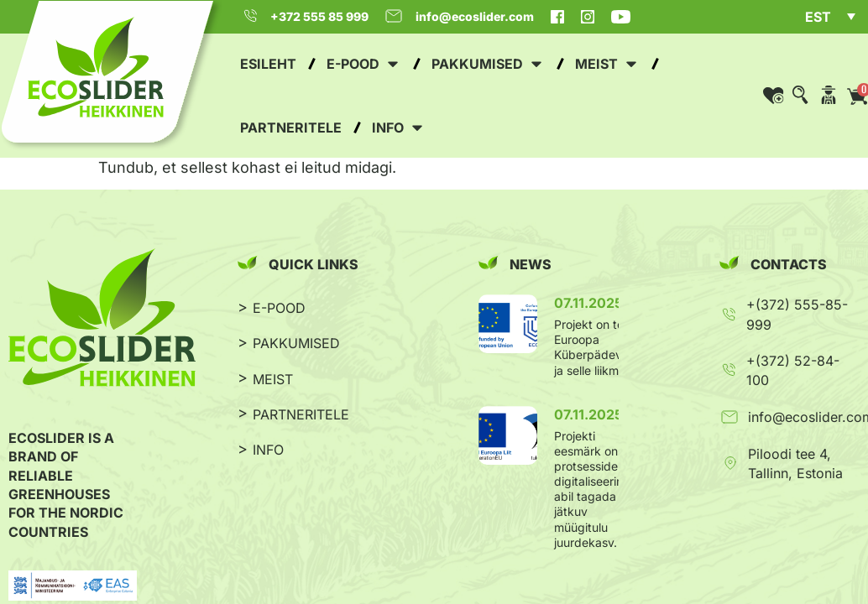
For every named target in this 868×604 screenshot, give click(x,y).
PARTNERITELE (301, 414)
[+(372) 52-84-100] (729, 370)
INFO (268, 450)
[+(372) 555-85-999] (729, 315)
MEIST (273, 379)
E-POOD (279, 308)
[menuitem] (830, 16)
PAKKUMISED (296, 343)
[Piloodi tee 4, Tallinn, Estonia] (730, 463)
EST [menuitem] (818, 17)
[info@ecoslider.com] (729, 417)
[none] (830, 19)
